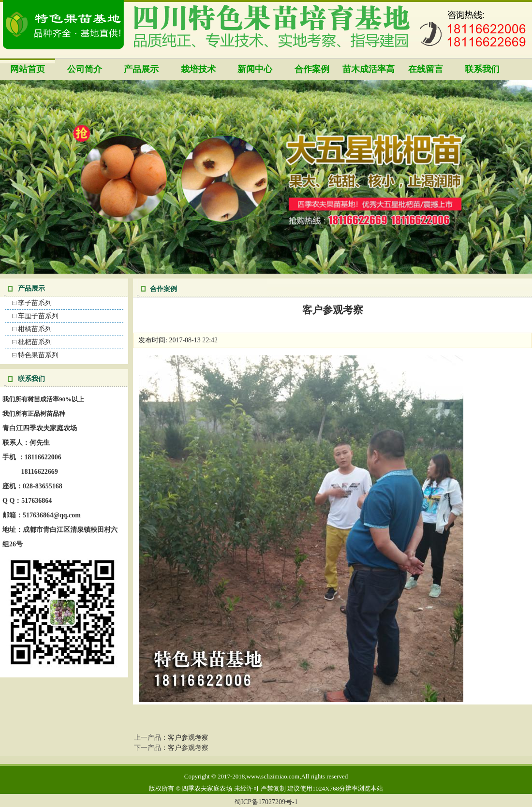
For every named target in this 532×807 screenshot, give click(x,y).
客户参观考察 (188, 738)
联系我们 (482, 69)
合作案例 (312, 69)
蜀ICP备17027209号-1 (266, 802)
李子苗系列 (35, 303)
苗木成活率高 (369, 69)
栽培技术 (198, 69)
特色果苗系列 (38, 355)
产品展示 (141, 69)
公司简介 (85, 69)
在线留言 (426, 69)
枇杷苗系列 (35, 342)
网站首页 (28, 69)
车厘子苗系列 (38, 316)
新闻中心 (255, 69)
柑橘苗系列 (35, 329)
